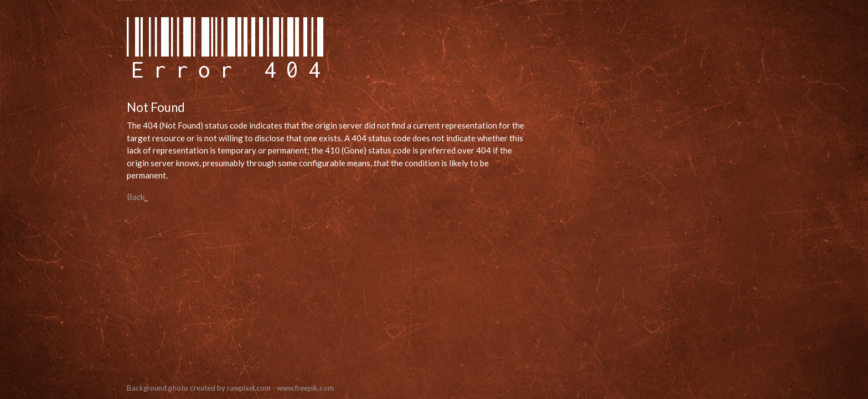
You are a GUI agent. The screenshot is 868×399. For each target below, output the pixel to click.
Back (136, 197)
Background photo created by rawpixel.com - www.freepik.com (230, 388)
